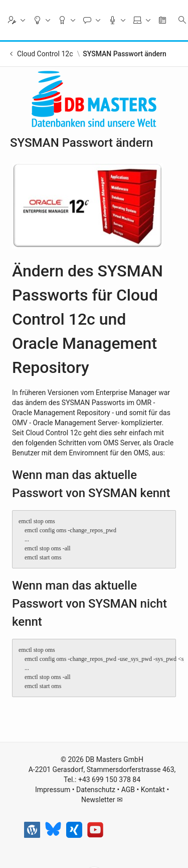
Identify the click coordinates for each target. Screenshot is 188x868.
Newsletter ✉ (102, 800)
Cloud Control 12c (45, 54)
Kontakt (153, 790)
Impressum (53, 790)
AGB (128, 790)
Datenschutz (96, 790)
